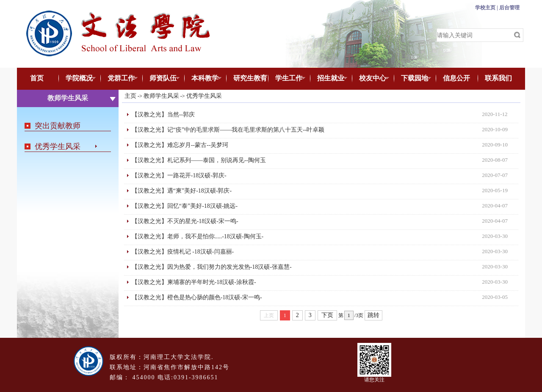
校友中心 (371, 79)
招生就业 (329, 79)
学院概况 (77, 79)
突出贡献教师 (58, 126)
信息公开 (456, 78)
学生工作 (287, 79)
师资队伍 (161, 79)
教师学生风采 (161, 96)
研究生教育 (246, 79)
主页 (130, 96)
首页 (37, 78)
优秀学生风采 (58, 146)
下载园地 (413, 79)
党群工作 (119, 79)
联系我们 (498, 78)
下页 (327, 315)
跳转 (373, 315)
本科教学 (203, 79)
